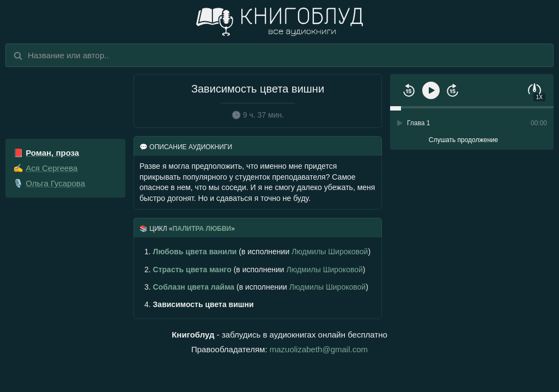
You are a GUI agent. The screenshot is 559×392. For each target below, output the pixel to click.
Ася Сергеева (51, 168)
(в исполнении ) (257, 252)
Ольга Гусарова (55, 183)
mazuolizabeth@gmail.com (319, 349)
